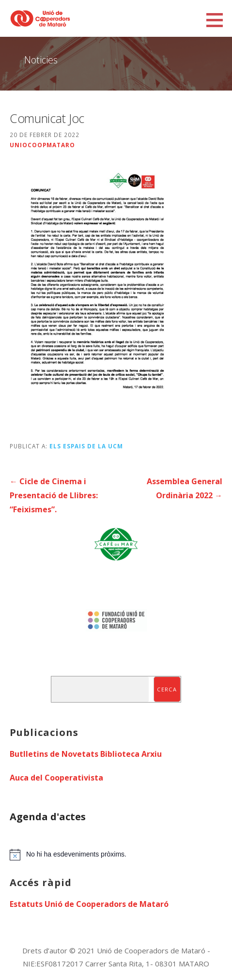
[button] (218, 20)
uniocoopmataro (42, 145)
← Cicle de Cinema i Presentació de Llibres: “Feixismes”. (54, 495)
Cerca (167, 689)
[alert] (116, 855)
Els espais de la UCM (86, 446)
